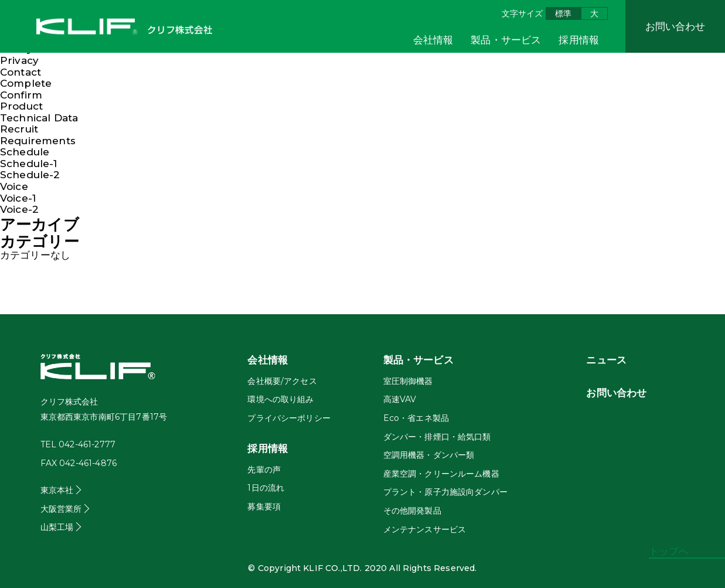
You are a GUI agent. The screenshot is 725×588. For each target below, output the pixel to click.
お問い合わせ (675, 26)
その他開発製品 (412, 511)
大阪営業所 (61, 509)
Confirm (21, 95)
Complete (26, 83)
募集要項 (264, 507)
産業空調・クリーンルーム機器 (441, 474)
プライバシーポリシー (289, 418)
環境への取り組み (280, 399)
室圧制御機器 (408, 381)
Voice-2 (19, 209)
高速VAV (400, 399)
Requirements (38, 141)
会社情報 (433, 40)
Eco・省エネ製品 (416, 418)
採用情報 (579, 40)
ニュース (606, 360)
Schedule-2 (30, 175)
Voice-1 (18, 198)
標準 (563, 13)
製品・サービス (506, 40)
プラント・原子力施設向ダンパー (445, 492)
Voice (14, 186)
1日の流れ (266, 488)
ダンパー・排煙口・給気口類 (437, 437)
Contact (21, 72)
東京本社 (57, 490)
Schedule (25, 152)
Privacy (19, 60)
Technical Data (39, 118)
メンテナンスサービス (425, 529)
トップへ (669, 551)
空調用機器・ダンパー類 (429, 455)
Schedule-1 (29, 164)
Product (21, 106)
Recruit (19, 129)
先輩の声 (264, 470)
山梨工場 (57, 527)
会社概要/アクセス (282, 381)
